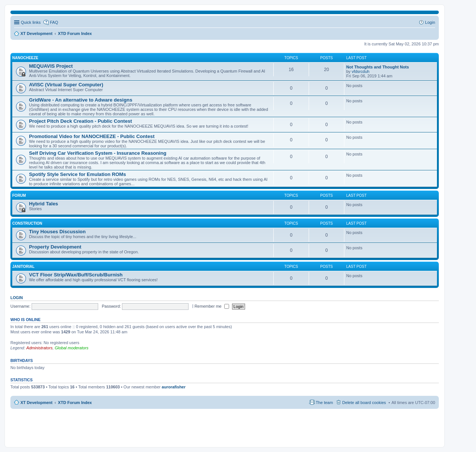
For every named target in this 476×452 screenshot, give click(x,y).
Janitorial (23, 267)
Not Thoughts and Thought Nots (378, 67)
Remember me (212, 306)
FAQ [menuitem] (54, 22)
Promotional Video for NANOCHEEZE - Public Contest (92, 136)
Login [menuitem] (430, 22)
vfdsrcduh (361, 71)
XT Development (36, 403)
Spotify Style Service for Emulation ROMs (78, 174)
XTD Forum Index (75, 403)
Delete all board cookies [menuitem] (364, 403)
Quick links (31, 22)
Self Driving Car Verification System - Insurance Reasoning (98, 153)
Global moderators (72, 348)
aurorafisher (174, 387)
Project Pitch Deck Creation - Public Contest (81, 121)
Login (17, 298)
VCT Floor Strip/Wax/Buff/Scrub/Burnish (76, 275)
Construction (27, 223)
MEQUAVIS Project (51, 66)
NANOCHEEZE (25, 58)
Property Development (55, 247)
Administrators (39, 348)
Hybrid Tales (44, 204)
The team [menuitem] (324, 403)
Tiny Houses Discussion (57, 232)
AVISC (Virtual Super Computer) (66, 85)
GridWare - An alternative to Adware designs (81, 100)
